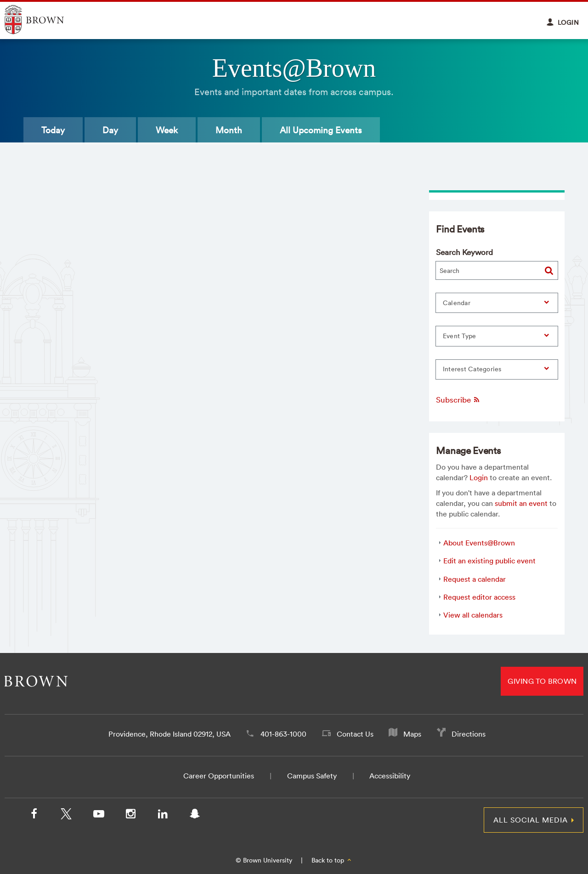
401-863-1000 (283, 734)
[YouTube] (98, 816)
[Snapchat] (195, 816)
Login (479, 477)
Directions (469, 734)
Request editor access (479, 597)
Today (53, 130)
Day (110, 130)
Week (167, 130)
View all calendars (473, 615)
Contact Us (355, 734)
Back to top (332, 860)
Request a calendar (475, 579)
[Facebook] (34, 816)
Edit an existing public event (489, 561)
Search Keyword (464, 252)
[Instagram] (130, 816)
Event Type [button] (460, 336)
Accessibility (390, 776)
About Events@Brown (479, 543)
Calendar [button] (457, 303)
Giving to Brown (542, 681)
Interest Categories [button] (472, 369)
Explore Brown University (45, 20)
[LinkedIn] (163, 816)
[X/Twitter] (66, 816)
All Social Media (531, 820)
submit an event (521, 503)
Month (229, 130)
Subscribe (458, 400)
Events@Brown (294, 68)
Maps (412, 734)
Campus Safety (312, 776)
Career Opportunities (219, 776)
